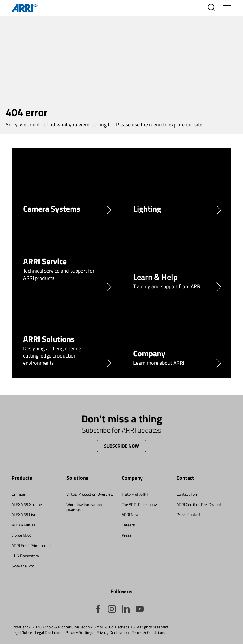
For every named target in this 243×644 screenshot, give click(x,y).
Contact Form (188, 494)
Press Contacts (190, 514)
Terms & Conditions (149, 632)
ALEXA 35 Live (24, 514)
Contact (185, 478)
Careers (128, 525)
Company (132, 478)
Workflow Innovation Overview (84, 507)
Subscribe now (121, 446)
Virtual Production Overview (90, 494)
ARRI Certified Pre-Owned (199, 504)
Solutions (77, 478)
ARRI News (131, 514)
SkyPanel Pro (23, 566)
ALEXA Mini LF (24, 525)
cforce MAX (21, 535)
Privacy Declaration (113, 632)
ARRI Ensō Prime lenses (32, 545)
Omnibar (19, 494)
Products (22, 478)
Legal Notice (22, 632)
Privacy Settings (79, 632)
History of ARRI (135, 494)
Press (127, 535)
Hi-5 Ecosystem (25, 556)
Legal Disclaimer (49, 632)
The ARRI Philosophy (139, 504)
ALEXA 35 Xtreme (27, 504)
